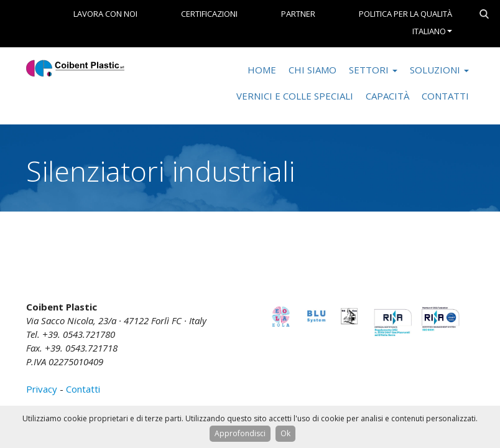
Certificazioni (209, 14)
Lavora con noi (105, 14)
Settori (373, 70)
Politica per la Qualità (405, 14)
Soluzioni (439, 70)
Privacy (42, 389)
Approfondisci (240, 433)
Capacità (387, 96)
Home (262, 70)
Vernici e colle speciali (295, 96)
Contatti (445, 96)
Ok (285, 433)
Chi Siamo (312, 70)
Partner (298, 14)
